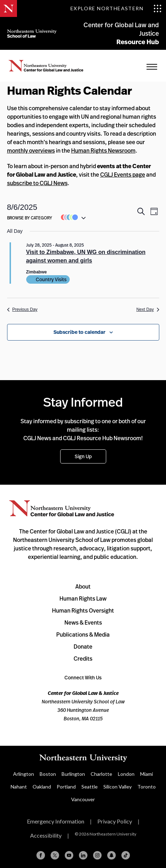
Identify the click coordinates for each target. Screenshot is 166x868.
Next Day (148, 309)
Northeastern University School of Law (32, 33)
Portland (66, 787)
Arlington (24, 774)
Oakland (42, 787)
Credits (83, 659)
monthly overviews (31, 150)
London (126, 774)
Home (46, 66)
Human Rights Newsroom (103, 150)
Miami (147, 774)
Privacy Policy (115, 821)
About (83, 586)
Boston (48, 774)
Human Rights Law (83, 598)
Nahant (19, 787)
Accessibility (46, 835)
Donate (83, 646)
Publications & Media (83, 634)
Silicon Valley (118, 787)
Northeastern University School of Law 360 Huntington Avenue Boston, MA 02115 (83, 706)
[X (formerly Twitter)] (55, 855)
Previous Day (22, 309)
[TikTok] (126, 855)
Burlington (73, 774)
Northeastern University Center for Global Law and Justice (62, 509)
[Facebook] (41, 855)
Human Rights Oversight (83, 610)
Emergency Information (56, 821)
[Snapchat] (111, 855)
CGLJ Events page (123, 175)
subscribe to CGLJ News (37, 183)
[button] (71, 217)
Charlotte (101, 774)
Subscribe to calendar (79, 332)
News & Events (83, 622)
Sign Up (83, 456)
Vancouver (83, 799)
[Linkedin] (83, 855)
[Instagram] (97, 855)
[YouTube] (69, 855)
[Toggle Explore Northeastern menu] (116, 8)
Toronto (147, 787)
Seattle (90, 787)
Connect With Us (83, 677)
